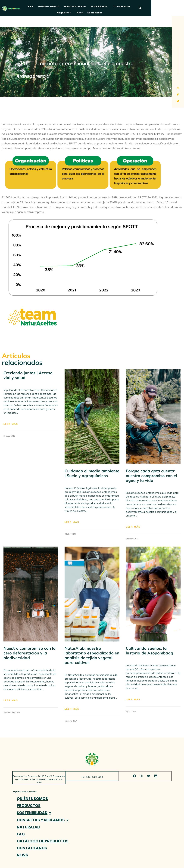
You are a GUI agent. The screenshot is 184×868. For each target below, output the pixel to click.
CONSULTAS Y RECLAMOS (43, 820)
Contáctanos (97, 13)
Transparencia (123, 6)
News (159, 6)
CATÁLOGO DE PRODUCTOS (43, 841)
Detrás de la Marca (51, 6)
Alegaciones (144, 6)
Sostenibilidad (101, 6)
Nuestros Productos (77, 6)
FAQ (21, 834)
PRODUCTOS (29, 806)
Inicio (32, 6)
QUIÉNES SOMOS (32, 799)
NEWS (22, 855)
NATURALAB (28, 827)
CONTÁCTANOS (32, 848)
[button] (170, 8)
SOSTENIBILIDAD (34, 813)
